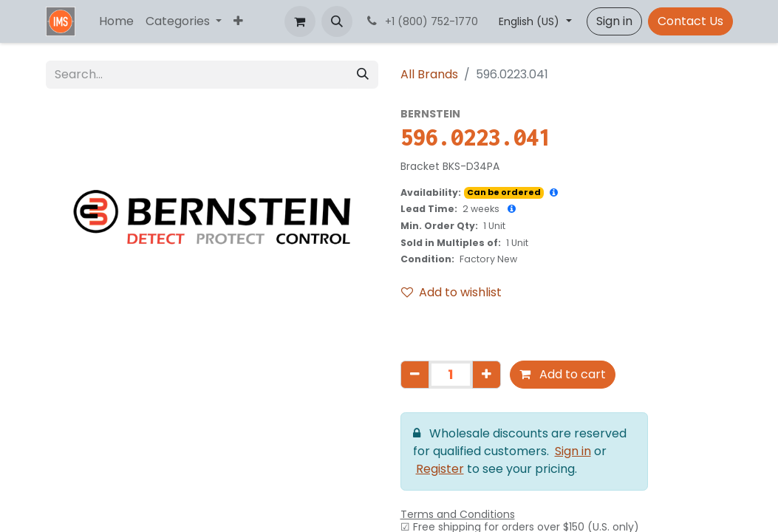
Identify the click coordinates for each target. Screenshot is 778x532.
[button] (337, 21)
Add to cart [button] (563, 374)
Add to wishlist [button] (451, 292)
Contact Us (690, 21)
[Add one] (487, 375)
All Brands (429, 74)
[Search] (363, 75)
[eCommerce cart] (300, 21)
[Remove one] (415, 375)
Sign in (614, 21)
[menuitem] (116, 21)
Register (440, 469)
